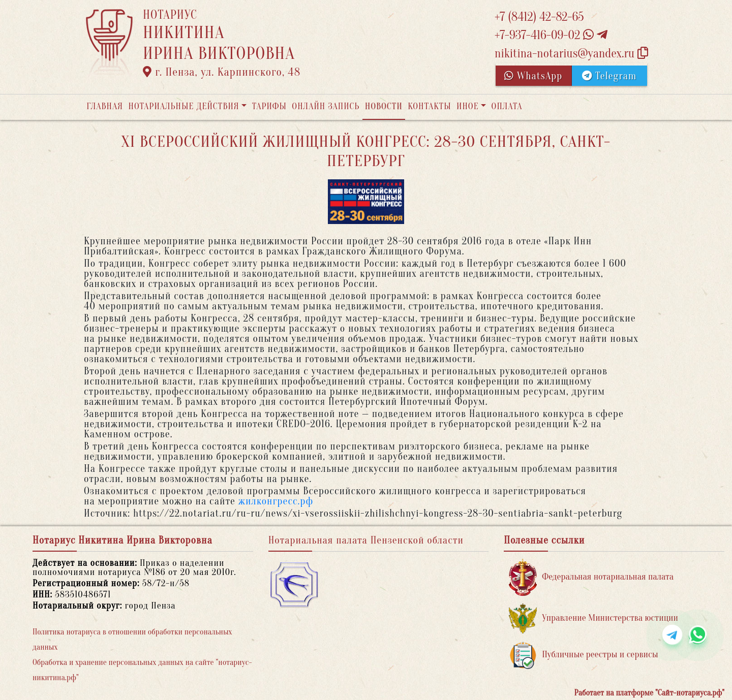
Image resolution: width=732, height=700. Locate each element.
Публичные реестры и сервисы (583, 655)
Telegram (609, 76)
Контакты (429, 106)
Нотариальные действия (184, 106)
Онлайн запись (326, 106)
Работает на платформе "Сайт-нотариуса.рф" (649, 693)
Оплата (507, 106)
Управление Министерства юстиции (593, 618)
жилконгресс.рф (276, 501)
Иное (468, 106)
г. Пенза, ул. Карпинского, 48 (222, 72)
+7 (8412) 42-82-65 (539, 17)
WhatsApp (533, 76)
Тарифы (269, 106)
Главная (105, 106)
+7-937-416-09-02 (551, 35)
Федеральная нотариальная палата (591, 577)
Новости (384, 106)
